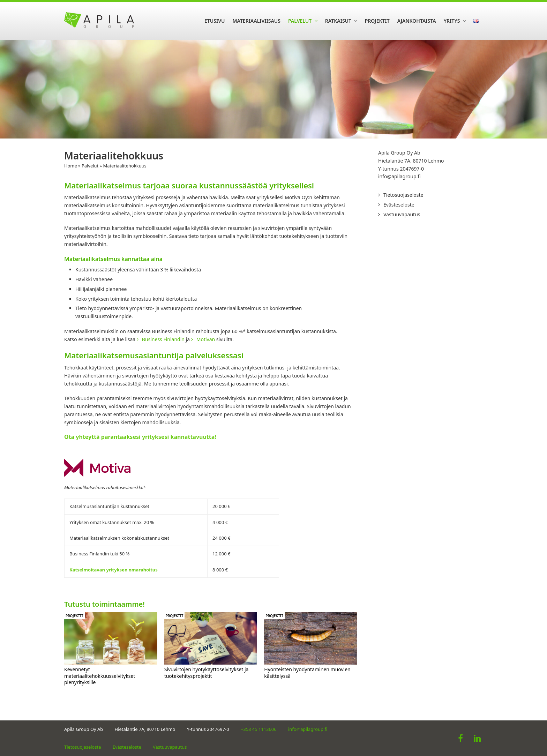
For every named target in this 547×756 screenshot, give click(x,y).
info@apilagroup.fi (399, 176)
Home (71, 166)
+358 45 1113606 (259, 729)
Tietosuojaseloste (403, 195)
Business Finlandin (163, 339)
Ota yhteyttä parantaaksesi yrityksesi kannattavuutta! (140, 437)
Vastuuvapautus (402, 214)
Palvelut (90, 166)
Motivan (206, 339)
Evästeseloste (399, 205)
